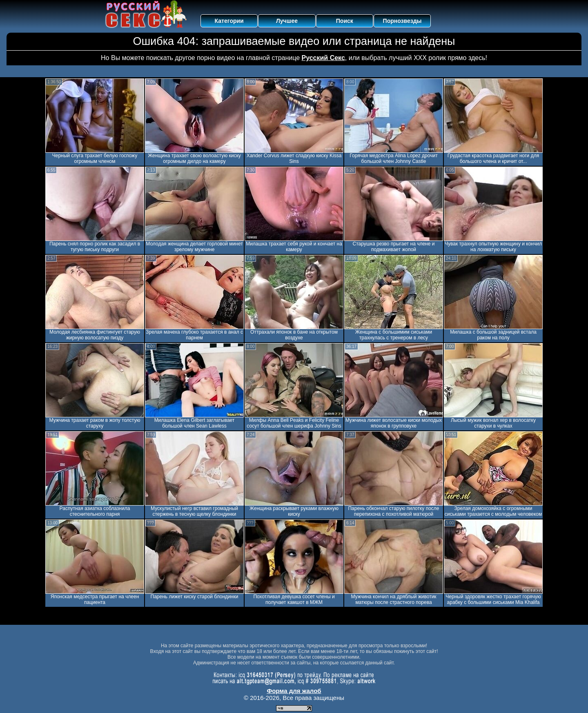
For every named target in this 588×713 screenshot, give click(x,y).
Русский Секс (323, 58)
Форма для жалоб (294, 691)
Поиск (345, 21)
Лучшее (287, 21)
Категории (229, 21)
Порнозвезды (402, 21)
